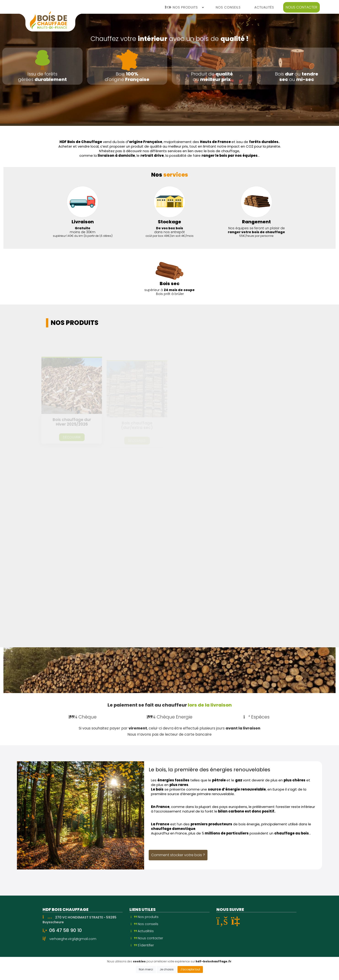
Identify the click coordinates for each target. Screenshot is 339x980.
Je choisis (167, 969)
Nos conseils (144, 924)
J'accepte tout (190, 969)
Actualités (142, 931)
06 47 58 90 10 (66, 930)
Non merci (146, 969)
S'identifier (142, 945)
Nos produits (145, 917)
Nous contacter (301, 7)
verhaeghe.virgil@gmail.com (73, 939)
